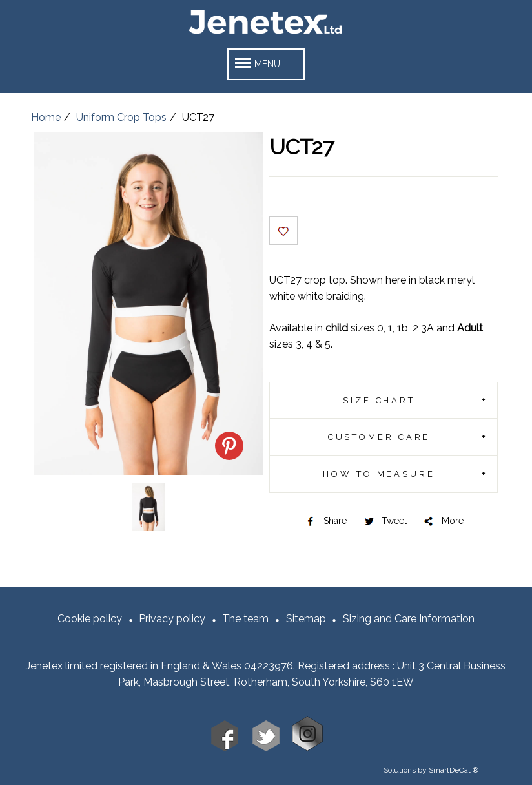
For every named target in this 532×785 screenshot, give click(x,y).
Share (325, 521)
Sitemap (306, 619)
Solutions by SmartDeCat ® (431, 770)
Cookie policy (90, 619)
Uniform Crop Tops (121, 117)
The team (245, 619)
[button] (266, 64)
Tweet (384, 521)
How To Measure (379, 474)
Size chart (379, 400)
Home (46, 117)
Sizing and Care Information (409, 619)
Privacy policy (172, 619)
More (443, 521)
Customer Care (379, 437)
